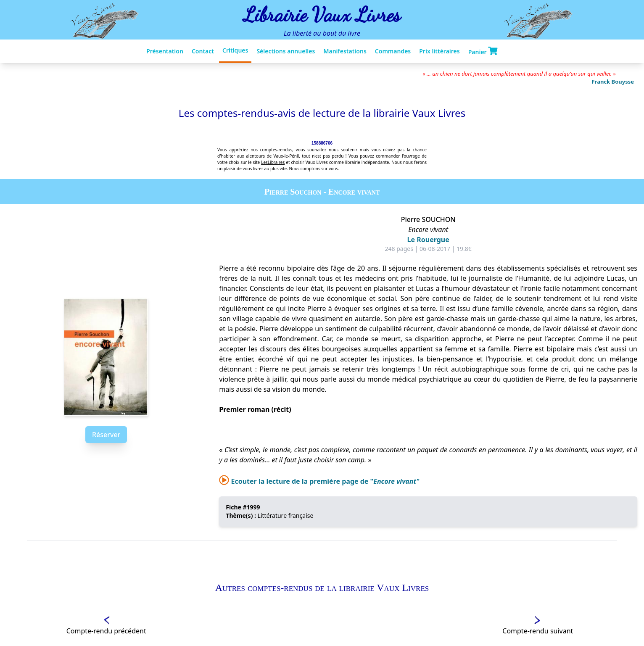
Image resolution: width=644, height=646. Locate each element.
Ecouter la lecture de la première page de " (319, 481)
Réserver (106, 435)
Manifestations (345, 51)
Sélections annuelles (286, 51)
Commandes (393, 51)
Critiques (235, 50)
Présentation (165, 51)
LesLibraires (273, 162)
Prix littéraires (439, 51)
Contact (203, 51)
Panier (483, 51)
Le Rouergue (428, 240)
